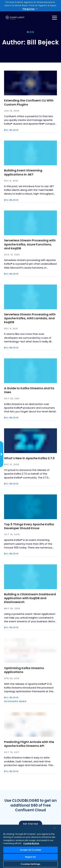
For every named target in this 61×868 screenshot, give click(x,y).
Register (29, 9)
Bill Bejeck (11, 130)
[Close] (54, 828)
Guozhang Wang (15, 701)
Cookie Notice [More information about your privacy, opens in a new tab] (31, 843)
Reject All (30, 857)
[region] (30, 846)
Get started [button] (30, 824)
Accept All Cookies (30, 850)
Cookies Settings (30, 864)
